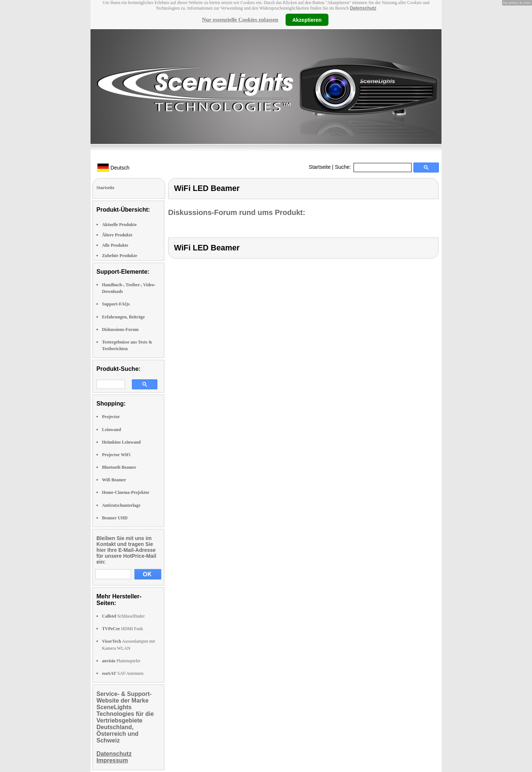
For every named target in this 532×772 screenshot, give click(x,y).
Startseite (320, 167)
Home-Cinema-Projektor (126, 492)
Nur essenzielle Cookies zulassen (240, 20)
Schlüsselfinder (123, 616)
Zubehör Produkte (120, 256)
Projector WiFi (116, 455)
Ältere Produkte (117, 235)
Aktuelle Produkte (119, 225)
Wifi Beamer (114, 480)
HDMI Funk (122, 629)
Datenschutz (363, 8)
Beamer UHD (115, 518)
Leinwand (111, 430)
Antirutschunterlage (121, 505)
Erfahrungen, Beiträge (123, 317)
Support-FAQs (116, 304)
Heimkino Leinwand (121, 442)
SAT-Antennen (123, 673)
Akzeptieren (307, 20)
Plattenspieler (121, 661)
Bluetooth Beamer (119, 467)
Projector (111, 417)
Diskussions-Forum (120, 329)
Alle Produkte (115, 245)
